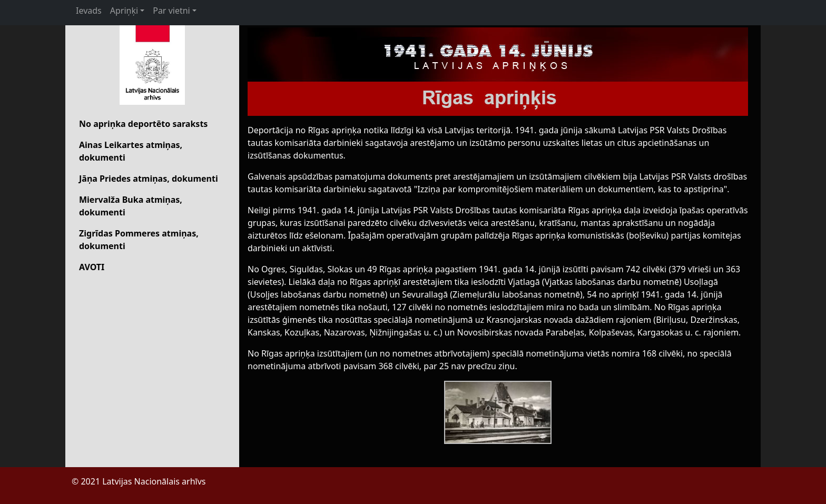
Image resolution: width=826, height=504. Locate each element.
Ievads (89, 11)
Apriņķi (124, 11)
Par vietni (171, 11)
